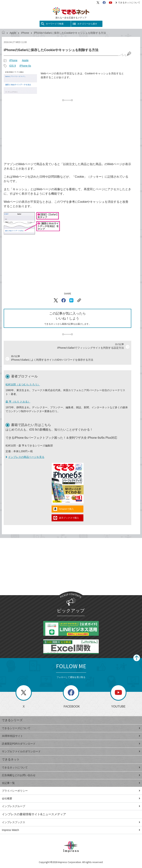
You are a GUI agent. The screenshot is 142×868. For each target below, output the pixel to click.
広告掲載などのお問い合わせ (71, 775)
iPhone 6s (25, 66)
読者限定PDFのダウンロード (71, 744)
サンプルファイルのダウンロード (71, 751)
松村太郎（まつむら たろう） (23, 384)
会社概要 (71, 798)
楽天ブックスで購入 (69, 518)
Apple (13, 33)
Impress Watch (71, 830)
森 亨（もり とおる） (18, 402)
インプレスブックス (71, 822)
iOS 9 (12, 66)
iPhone (25, 33)
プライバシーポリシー (71, 791)
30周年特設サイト (71, 736)
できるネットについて (128, 3)
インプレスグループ (71, 806)
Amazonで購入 (66, 509)
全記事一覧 (71, 783)
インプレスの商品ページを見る (25, 457)
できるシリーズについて (71, 728)
